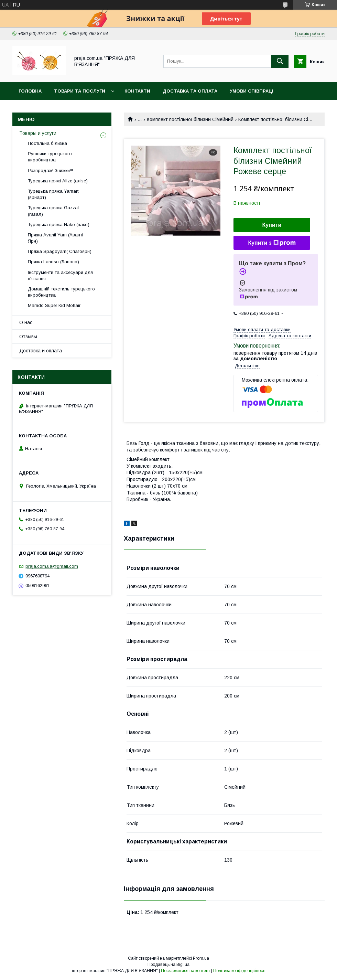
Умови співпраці (252, 91)
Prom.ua (201, 958)
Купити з (272, 243)
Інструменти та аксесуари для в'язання (60, 275)
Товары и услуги (38, 133)
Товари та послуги (80, 91)
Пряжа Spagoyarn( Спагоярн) (60, 251)
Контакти (137, 91)
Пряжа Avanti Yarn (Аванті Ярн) (56, 238)
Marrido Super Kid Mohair (54, 305)
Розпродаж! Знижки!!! (50, 171)
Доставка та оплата (190, 91)
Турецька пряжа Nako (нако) (59, 225)
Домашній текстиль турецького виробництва (61, 292)
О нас (26, 322)
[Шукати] (280, 61)
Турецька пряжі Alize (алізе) (58, 181)
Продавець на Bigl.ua (168, 965)
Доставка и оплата (41, 351)
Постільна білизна (47, 143)
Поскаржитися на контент (186, 971)
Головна (30, 91)
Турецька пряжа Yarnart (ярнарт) (53, 194)
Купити (272, 225)
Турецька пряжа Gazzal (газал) (53, 211)
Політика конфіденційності (239, 971)
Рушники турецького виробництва (50, 157)
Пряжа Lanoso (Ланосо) (53, 262)
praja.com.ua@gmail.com (52, 566)
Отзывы (28, 337)
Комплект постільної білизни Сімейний (190, 119)
